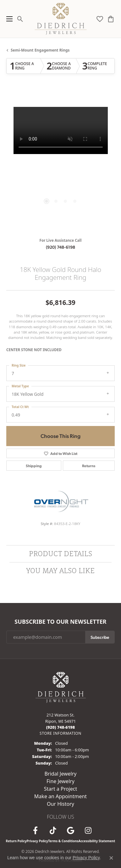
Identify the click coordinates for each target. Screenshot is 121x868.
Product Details (60, 553)
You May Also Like (60, 570)
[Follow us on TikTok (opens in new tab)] (53, 831)
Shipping (34, 466)
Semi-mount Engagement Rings (40, 50)
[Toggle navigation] (8, 19)
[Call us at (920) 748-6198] (61, 727)
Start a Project (60, 789)
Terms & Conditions (63, 841)
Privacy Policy (37, 841)
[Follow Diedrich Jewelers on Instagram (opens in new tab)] (88, 831)
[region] (60, 161)
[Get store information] (60, 733)
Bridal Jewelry (61, 774)
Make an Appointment (60, 796)
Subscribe (100, 637)
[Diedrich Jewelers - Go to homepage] (61, 687)
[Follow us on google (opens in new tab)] (71, 831)
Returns (89, 466)
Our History (60, 804)
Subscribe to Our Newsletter (60, 622)
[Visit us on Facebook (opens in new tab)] (36, 831)
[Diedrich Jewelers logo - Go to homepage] (60, 19)
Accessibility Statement (97, 841)
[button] (20, 19)
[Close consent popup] (111, 858)
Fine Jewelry (60, 781)
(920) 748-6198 (60, 247)
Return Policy (16, 841)
